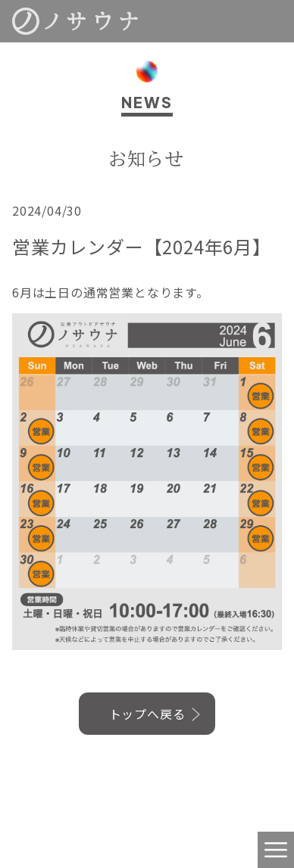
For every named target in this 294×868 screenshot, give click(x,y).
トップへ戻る (147, 714)
